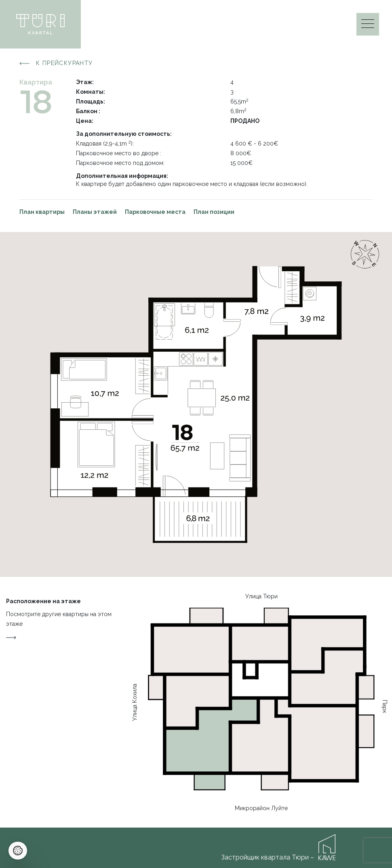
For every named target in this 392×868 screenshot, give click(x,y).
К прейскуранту (56, 63)
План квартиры (42, 212)
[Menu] (368, 26)
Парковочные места (155, 212)
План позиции (214, 212)
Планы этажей (95, 212)
